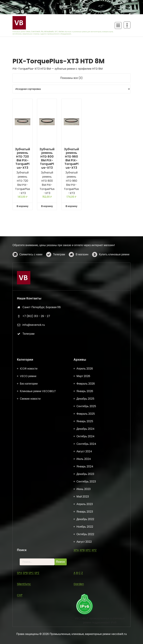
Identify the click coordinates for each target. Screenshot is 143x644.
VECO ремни (28, 637)
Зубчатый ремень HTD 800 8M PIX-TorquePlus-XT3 (47, 158)
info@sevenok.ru (34, 395)
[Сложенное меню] (118, 25)
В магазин (82, 268)
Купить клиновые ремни (114, 268)
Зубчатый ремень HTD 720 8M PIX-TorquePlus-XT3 (22, 158)
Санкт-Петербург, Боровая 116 (42, 378)
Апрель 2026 (85, 629)
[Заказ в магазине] (71, 89)
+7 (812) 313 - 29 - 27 (36, 386)
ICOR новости (29, 629)
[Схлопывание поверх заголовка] (127, 25)
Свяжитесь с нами (31, 268)
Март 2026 (83, 637)
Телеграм (59, 268)
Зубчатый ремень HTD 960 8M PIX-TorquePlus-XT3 (71, 158)
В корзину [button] (23, 206)
